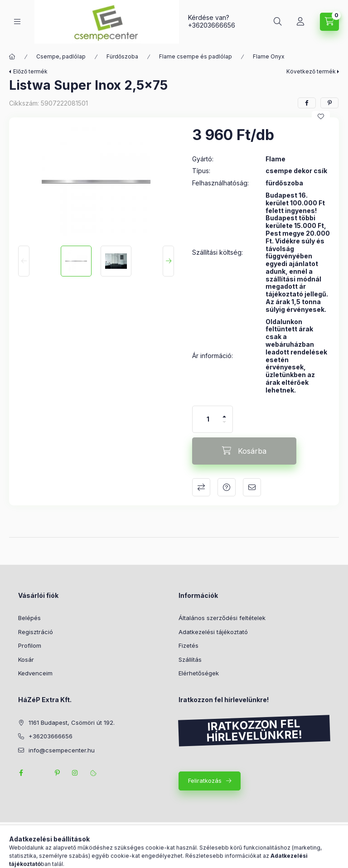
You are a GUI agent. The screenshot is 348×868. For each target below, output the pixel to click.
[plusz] (224, 413)
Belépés (29, 618)
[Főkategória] (12, 57)
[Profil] (300, 22)
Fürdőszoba (122, 56)
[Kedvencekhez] (321, 116)
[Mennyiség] (208, 419)
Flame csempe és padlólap (196, 56)
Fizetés (188, 645)
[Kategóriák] (17, 22)
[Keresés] (278, 22)
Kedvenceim (35, 673)
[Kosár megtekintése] (329, 22)
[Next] (168, 261)
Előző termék (30, 71)
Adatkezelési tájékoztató (213, 632)
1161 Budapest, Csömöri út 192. (72, 723)
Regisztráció (36, 632)
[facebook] (307, 103)
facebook (21, 773)
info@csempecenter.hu (62, 750)
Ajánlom (252, 487)
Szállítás (190, 659)
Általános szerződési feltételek (222, 618)
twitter (39, 773)
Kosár (26, 659)
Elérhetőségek (199, 673)
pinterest (57, 773)
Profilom (30, 645)
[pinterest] (329, 103)
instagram (75, 773)
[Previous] (24, 261)
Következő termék (311, 71)
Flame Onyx (269, 56)
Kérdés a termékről (227, 487)
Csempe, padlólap (61, 56)
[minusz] (224, 426)
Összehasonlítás (201, 487)
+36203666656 (212, 25)
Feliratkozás (205, 781)
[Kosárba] (244, 451)
